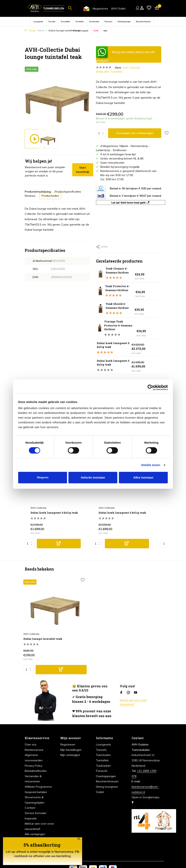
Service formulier (36, 805)
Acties (29, 836)
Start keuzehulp (83, 170)
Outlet (96, 31)
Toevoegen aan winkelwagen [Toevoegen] (135, 133)
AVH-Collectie (132, 68)
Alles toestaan (143, 477)
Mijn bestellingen (71, 741)
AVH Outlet (118, 9)
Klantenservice (34, 741)
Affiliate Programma (38, 778)
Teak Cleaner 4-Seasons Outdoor (120, 271)
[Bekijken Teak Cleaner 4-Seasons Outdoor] (100, 274)
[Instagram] (128, 684)
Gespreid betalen (36, 783)
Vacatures (31, 831)
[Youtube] (136, 684)
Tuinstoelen (65, 22)
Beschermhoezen (143, 22)
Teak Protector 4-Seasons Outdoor (120, 288)
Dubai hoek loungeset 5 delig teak (116, 345)
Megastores (100, 9)
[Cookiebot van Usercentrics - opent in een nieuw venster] (150, 387)
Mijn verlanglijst (70, 746)
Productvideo (50, 196)
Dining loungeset (81, 31)
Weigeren (43, 477)
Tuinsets (52, 22)
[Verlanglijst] (149, 8)
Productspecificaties (68, 192)
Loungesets (38, 22)
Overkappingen (124, 22)
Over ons (31, 736)
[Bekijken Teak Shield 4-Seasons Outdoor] (100, 309)
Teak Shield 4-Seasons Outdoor (120, 306)
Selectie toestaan (93, 477)
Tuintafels (80, 22)
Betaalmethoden (36, 762)
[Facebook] (121, 684)
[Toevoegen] (59, 545)
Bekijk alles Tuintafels (110, 72)
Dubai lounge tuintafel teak (44, 627)
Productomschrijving (38, 192)
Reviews (30, 196)
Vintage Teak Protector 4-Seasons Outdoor (121, 326)
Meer (105, 31)
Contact (30, 799)
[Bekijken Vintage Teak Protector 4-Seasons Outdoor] (99, 328)
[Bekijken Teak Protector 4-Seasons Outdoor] (100, 291)
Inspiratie (31, 810)
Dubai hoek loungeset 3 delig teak (116, 363)
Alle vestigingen (35, 826)
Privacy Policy (34, 757)
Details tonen (151, 465)
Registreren (68, 736)
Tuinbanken (94, 22)
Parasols (108, 22)
